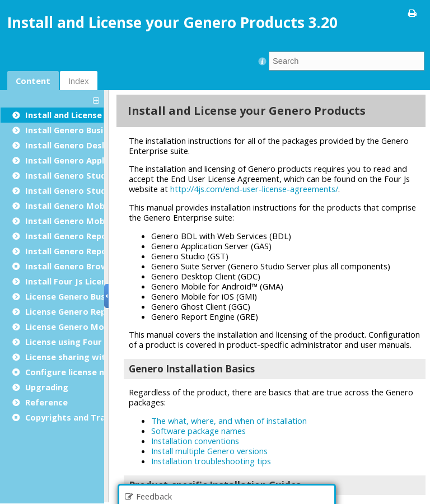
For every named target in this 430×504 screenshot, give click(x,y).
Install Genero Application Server (94, 160)
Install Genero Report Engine (85, 236)
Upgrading (47, 387)
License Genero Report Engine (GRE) (99, 311)
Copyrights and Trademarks (83, 417)
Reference (46, 402)
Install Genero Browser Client (87, 266)
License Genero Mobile (72, 326)
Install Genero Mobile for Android (95, 206)
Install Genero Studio (69, 175)
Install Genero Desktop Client (87, 145)
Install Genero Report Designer (90, 251)
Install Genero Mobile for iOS (86, 221)
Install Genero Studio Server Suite (96, 190)
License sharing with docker (84, 357)
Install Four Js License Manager (90, 281)
